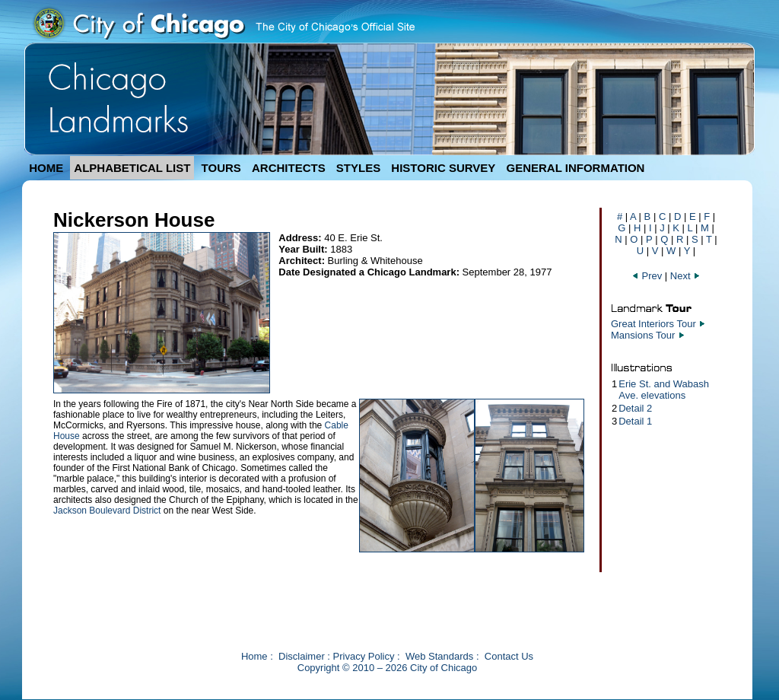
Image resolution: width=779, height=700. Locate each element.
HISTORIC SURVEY (443, 168)
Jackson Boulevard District (107, 511)
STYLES (358, 168)
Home (254, 656)
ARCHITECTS (289, 168)
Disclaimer (302, 656)
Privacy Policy (364, 656)
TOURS (221, 168)
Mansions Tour (643, 335)
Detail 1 (635, 421)
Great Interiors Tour (653, 324)
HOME (46, 168)
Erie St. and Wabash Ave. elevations (664, 390)
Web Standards (439, 656)
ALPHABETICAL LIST (132, 168)
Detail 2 (635, 408)
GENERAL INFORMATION (576, 168)
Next (685, 276)
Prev (648, 276)
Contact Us (509, 656)
